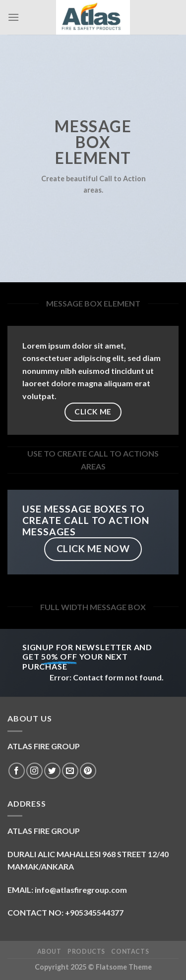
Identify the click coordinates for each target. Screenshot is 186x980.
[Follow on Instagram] (34, 771)
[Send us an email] (70, 771)
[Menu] (13, 17)
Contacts (130, 952)
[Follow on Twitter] (52, 771)
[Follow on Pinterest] (88, 771)
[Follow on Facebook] (17, 771)
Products (86, 952)
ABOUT (49, 952)
